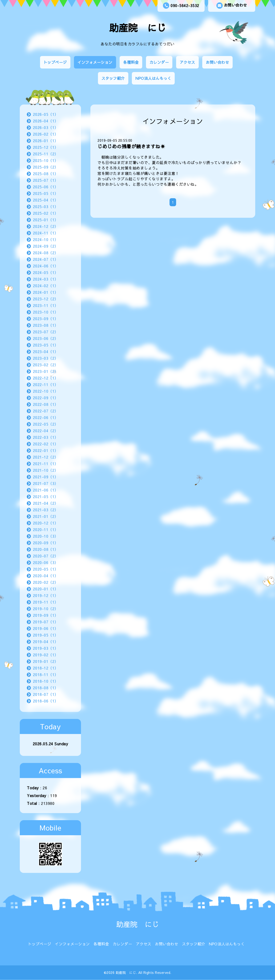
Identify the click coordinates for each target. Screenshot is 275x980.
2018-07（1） (46, 694)
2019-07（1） (46, 622)
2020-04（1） (46, 576)
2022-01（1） (46, 450)
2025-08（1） (46, 173)
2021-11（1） (46, 464)
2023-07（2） (46, 332)
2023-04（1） (46, 351)
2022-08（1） (46, 404)
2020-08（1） (46, 549)
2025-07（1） (46, 180)
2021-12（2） (46, 457)
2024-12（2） (46, 226)
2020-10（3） (46, 536)
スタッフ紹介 (113, 78)
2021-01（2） (46, 516)
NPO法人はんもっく (153, 78)
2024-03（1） (46, 279)
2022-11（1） (46, 384)
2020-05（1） (46, 569)
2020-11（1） (46, 529)
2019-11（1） (46, 602)
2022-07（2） (46, 411)
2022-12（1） (46, 378)
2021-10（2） (46, 470)
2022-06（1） (46, 417)
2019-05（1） (46, 635)
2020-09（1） (46, 543)
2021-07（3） (46, 483)
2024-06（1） (46, 266)
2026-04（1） (46, 121)
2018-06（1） (46, 701)
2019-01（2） (46, 661)
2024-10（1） (46, 239)
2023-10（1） (46, 312)
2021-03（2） (46, 510)
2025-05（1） (46, 193)
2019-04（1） (46, 641)
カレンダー (159, 62)
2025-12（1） (46, 147)
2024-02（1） (46, 286)
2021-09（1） (46, 477)
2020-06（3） (46, 562)
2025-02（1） (46, 213)
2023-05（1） (46, 345)
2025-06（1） (46, 187)
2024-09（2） (46, 246)
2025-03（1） (46, 206)
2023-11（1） (46, 305)
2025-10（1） (46, 160)
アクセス (187, 62)
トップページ (55, 62)
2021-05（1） (46, 496)
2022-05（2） (46, 424)
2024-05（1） (46, 272)
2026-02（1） (46, 134)
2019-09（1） (46, 615)
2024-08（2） (46, 253)
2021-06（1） (46, 490)
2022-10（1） (46, 391)
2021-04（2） (46, 503)
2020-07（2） (46, 556)
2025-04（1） (46, 200)
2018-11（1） (46, 674)
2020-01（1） (46, 589)
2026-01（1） (46, 141)
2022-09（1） (46, 398)
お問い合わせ (232, 6)
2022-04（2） (46, 431)
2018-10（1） (46, 681)
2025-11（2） (46, 154)
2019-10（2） (46, 609)
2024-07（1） (46, 259)
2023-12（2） (46, 299)
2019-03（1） (46, 648)
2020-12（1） (46, 523)
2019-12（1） (46, 595)
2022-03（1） (46, 437)
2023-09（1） (46, 319)
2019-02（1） (46, 655)
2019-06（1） (46, 628)
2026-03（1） (46, 127)
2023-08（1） (46, 325)
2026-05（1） (46, 114)
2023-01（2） (46, 371)
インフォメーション (95, 62)
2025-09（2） (46, 167)
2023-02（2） (46, 365)
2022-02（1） (46, 444)
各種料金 (131, 62)
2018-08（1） (46, 688)
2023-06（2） (46, 338)
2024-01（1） (46, 292)
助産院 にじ (138, 28)
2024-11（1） (46, 233)
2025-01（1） (46, 220)
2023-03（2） (46, 358)
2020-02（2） (46, 582)
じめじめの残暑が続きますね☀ (131, 146)
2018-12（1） (46, 668)
